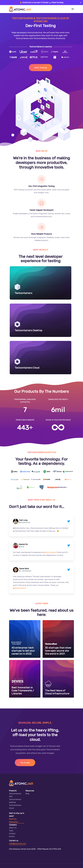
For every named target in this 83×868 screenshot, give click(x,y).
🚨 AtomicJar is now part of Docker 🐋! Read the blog (42, 3)
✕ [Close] (81, 3)
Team (11, 831)
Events (12, 836)
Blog (27, 794)
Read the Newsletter (14, 820)
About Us (13, 828)
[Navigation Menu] (73, 9)
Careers (12, 834)
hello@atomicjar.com (18, 844)
